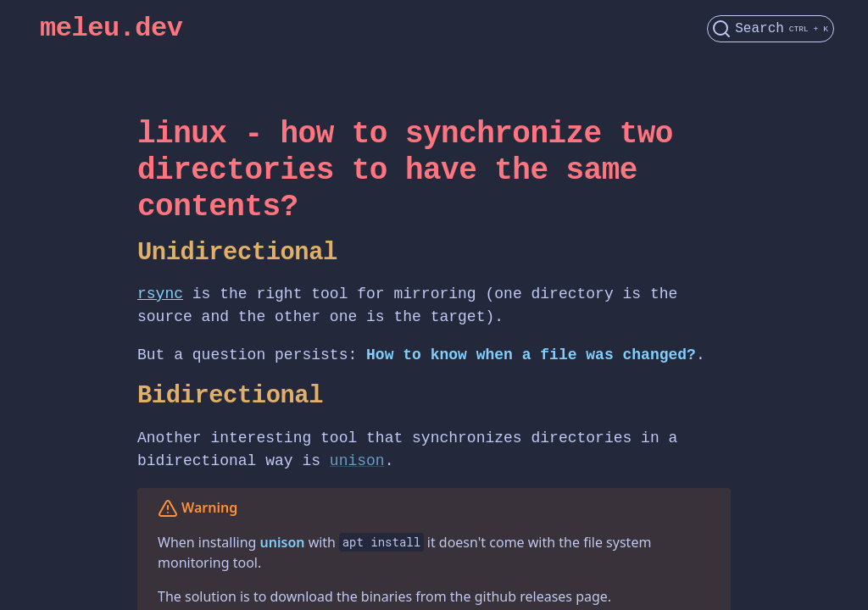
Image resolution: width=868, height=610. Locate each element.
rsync (160, 294)
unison (357, 461)
